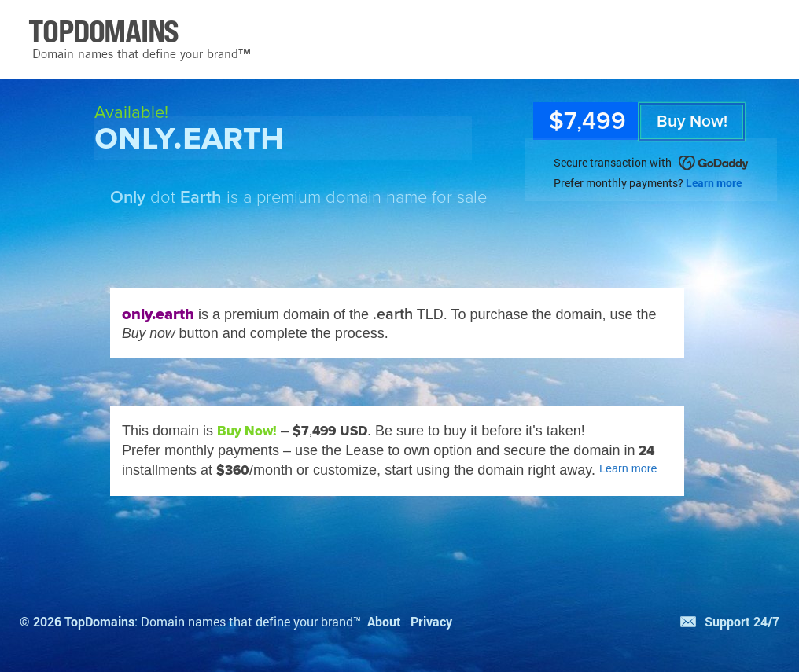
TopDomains (99, 621)
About (384, 621)
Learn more (714, 183)
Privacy (431, 621)
